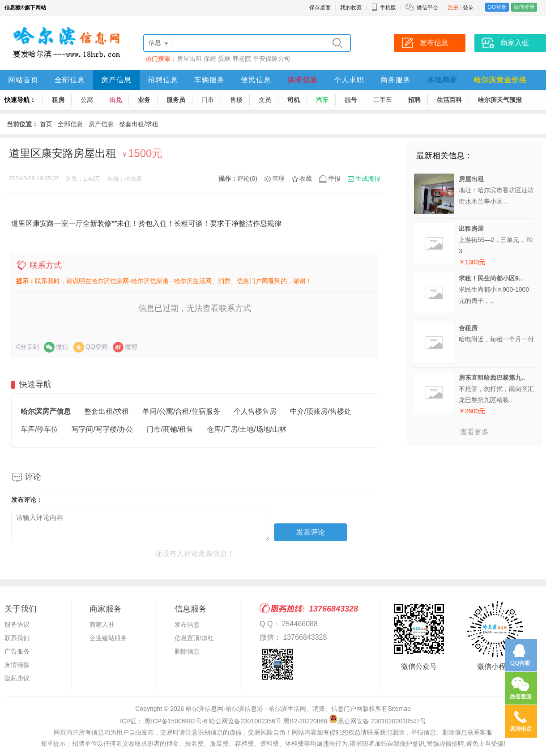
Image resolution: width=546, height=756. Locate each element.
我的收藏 (351, 8)
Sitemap (399, 709)
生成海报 (368, 178)
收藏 (306, 178)
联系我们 (17, 638)
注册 (453, 8)
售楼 (236, 100)
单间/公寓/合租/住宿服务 (181, 411)
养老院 (242, 59)
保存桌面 (320, 8)
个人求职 (349, 80)
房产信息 (116, 80)
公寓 (87, 100)
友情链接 (17, 665)
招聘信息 (163, 80)
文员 (265, 100)
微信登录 (524, 7)
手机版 (384, 8)
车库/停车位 (39, 429)
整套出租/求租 (139, 124)
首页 (46, 124)
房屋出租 (189, 59)
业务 (144, 100)
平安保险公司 (272, 59)
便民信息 (256, 80)
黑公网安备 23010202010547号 (378, 721)
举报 (334, 178)
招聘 (414, 100)
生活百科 (449, 100)
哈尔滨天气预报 (500, 100)
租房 (58, 100)
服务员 (176, 100)
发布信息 (187, 624)
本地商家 (442, 80)
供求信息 (303, 80)
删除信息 (187, 651)
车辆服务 (209, 80)
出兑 (115, 100)
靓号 (351, 100)
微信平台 (427, 8)
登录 (468, 8)
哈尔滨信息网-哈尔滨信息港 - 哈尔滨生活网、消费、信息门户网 (274, 709)
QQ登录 (497, 7)
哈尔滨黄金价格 (500, 80)
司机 (294, 100)
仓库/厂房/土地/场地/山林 (247, 429)
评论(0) (247, 178)
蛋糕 (224, 59)
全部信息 (70, 80)
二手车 (383, 100)
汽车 (322, 100)
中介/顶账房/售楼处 (321, 411)
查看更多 (474, 432)
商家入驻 (102, 624)
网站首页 (23, 80)
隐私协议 (17, 678)
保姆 (210, 59)
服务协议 (17, 624)
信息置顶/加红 (194, 638)
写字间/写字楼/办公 (102, 429)
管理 (278, 178)
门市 (208, 100)
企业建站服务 (108, 638)
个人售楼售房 (255, 411)
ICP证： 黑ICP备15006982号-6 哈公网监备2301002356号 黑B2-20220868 (224, 721)
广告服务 (17, 651)
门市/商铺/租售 (170, 429)
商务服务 (396, 80)
